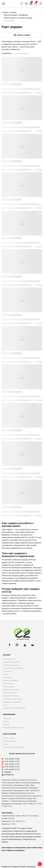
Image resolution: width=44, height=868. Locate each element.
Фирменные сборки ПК (11, 662)
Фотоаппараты (8, 684)
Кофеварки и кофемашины (12, 702)
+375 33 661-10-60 (12, 759)
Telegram (7, 772)
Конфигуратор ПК (9, 659)
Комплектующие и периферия (13, 668)
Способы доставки (9, 741)
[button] (22, 53)
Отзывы (6, 744)
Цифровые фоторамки (10, 696)
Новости (6, 721)
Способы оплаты (9, 738)
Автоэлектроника (9, 687)
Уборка (5, 674)
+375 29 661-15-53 (12, 767)
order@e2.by (9, 775)
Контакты (6, 724)
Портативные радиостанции (13, 699)
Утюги (5, 705)
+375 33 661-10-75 (12, 764)
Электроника (7, 671)
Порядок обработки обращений (14, 747)
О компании (7, 718)
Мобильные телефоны (11, 680)
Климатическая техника (11, 690)
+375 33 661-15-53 (12, 769)
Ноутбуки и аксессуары (11, 665)
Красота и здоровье (10, 693)
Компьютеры (7, 677)
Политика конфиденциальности (14, 728)
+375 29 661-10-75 (12, 761)
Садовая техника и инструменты (14, 708)
